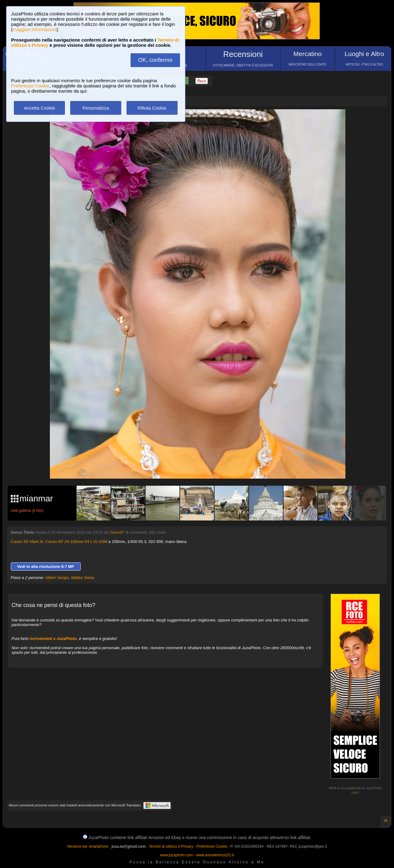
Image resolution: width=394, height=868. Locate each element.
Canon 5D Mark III (27, 542)
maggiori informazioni (35, 29)
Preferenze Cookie (30, 86)
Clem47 (117, 532)
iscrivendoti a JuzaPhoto (53, 639)
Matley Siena (83, 578)
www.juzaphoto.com (177, 855)
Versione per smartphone (87, 846)
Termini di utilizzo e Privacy (171, 846)
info (356, 793)
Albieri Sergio (57, 578)
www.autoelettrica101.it (215, 855)
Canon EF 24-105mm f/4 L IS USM (76, 542)
